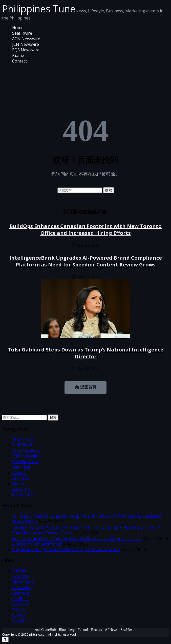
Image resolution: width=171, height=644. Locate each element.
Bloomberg (23, 582)
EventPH (20, 621)
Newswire (22, 588)
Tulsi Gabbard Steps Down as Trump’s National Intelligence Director (86, 353)
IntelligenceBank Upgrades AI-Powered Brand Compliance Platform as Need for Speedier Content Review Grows (86, 261)
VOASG (19, 615)
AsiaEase (20, 599)
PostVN (19, 610)
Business (21, 478)
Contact (19, 61)
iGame (18, 55)
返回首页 (85, 387)
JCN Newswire (26, 44)
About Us (21, 489)
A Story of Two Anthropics (37, 544)
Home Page (23, 439)
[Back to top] (5, 639)
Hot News (22, 467)
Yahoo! (83, 630)
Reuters (97, 630)
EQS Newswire (26, 50)
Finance (19, 473)
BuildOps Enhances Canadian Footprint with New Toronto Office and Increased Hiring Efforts (85, 230)
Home (18, 28)
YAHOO (19, 571)
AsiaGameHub (45, 630)
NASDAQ (20, 576)
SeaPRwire (22, 33)
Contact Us (23, 495)
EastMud (20, 593)
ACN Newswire (26, 39)
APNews (111, 630)
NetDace (20, 604)
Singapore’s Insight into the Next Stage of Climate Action (66, 550)
